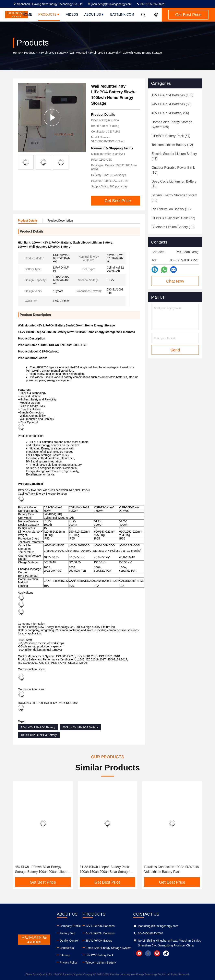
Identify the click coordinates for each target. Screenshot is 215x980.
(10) (173, 170)
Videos (72, 15)
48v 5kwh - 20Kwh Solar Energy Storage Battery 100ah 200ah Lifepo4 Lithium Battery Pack (42, 870)
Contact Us (67, 948)
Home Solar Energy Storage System (108, 948)
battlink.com (122, 15)
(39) (172, 125)
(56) (170, 113)
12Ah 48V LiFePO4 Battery (38, 727)
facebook (148, 953)
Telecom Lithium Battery (101, 963)
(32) (174, 198)
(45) (174, 156)
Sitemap (65, 955)
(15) (174, 184)
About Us (94, 15)
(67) (171, 136)
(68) (172, 104)
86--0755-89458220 (151, 4)
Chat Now (175, 281)
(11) (171, 209)
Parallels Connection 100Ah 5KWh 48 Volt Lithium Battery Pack (171, 869)
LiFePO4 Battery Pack (100, 955)
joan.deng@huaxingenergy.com (110, 4)
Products (49, 15)
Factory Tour (68, 933)
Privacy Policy (68, 963)
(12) (172, 145)
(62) (173, 218)
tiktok (166, 953)
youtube (139, 953)
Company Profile (70, 926)
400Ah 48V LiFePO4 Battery (39, 735)
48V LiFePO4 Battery (52, 53)
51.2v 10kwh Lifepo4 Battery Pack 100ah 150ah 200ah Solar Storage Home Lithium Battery (105, 870)
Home (27, 15)
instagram (157, 953)
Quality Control (69, 941)
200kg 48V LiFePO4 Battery (80, 727)
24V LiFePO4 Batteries (100, 933)
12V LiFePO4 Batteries (100, 926)
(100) (172, 95)
